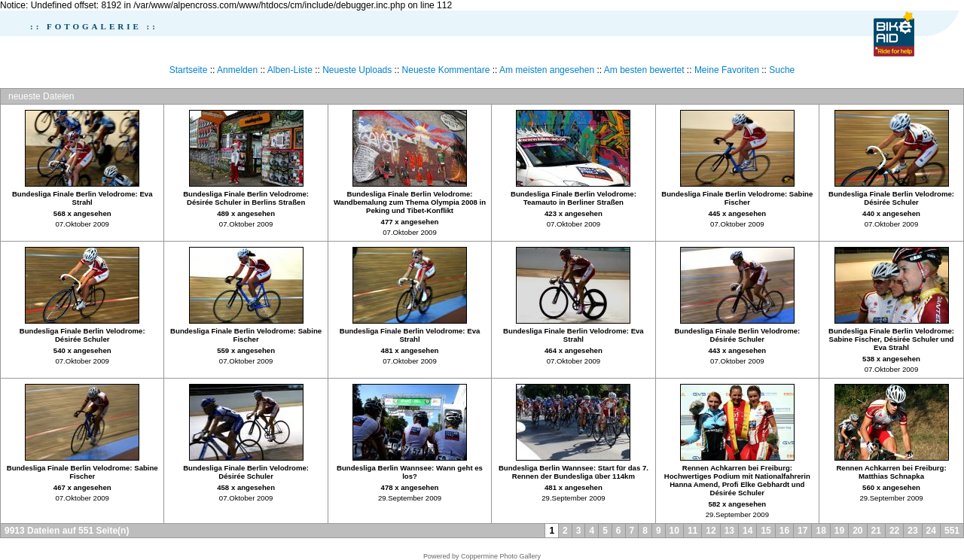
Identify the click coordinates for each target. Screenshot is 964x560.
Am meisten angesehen (547, 70)
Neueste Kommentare (446, 70)
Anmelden (237, 70)
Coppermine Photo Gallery (501, 556)
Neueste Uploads (357, 70)
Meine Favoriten (727, 70)
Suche (782, 70)
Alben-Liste (290, 70)
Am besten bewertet (644, 70)
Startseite (189, 70)
